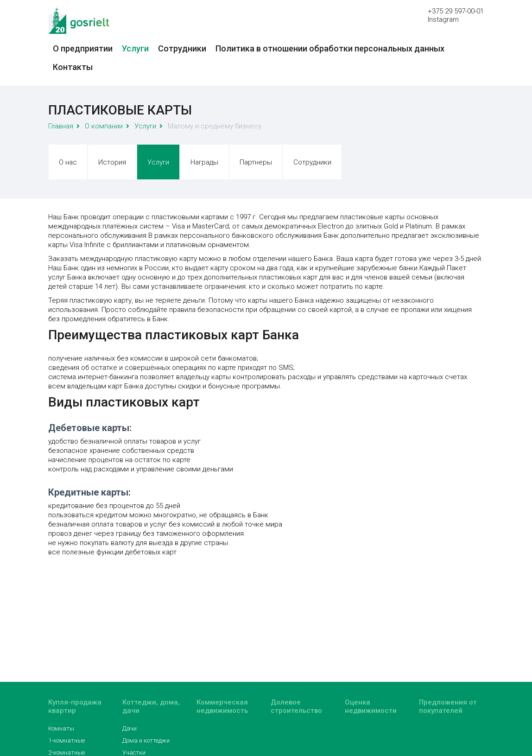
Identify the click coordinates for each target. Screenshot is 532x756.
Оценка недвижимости (371, 706)
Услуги (135, 48)
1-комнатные (66, 740)
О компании (104, 126)
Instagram (443, 19)
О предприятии (83, 48)
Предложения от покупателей (448, 706)
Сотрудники (182, 48)
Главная (61, 126)
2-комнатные (66, 753)
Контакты (73, 67)
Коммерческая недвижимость (222, 706)
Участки (134, 753)
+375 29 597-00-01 (456, 11)
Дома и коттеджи (146, 740)
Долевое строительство (296, 706)
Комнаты (61, 728)
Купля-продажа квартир (75, 706)
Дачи (130, 728)
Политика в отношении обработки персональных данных (330, 48)
